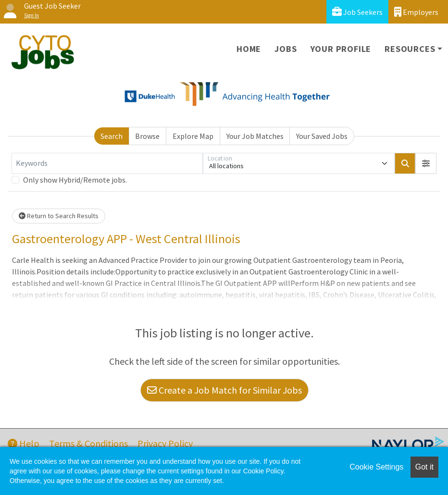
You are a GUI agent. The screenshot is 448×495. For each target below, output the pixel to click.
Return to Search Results (59, 216)
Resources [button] (410, 49)
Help (24, 443)
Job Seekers (357, 12)
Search (112, 136)
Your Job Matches (255, 136)
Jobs (286, 49)
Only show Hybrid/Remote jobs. (75, 180)
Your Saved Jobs (322, 136)
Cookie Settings (376, 467)
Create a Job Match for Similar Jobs (224, 390)
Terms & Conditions (88, 443)
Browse (147, 136)
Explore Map (193, 136)
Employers (416, 12)
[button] (426, 163)
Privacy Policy (165, 443)
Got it (424, 467)
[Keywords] (107, 163)
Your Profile (341, 49)
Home (249, 49)
